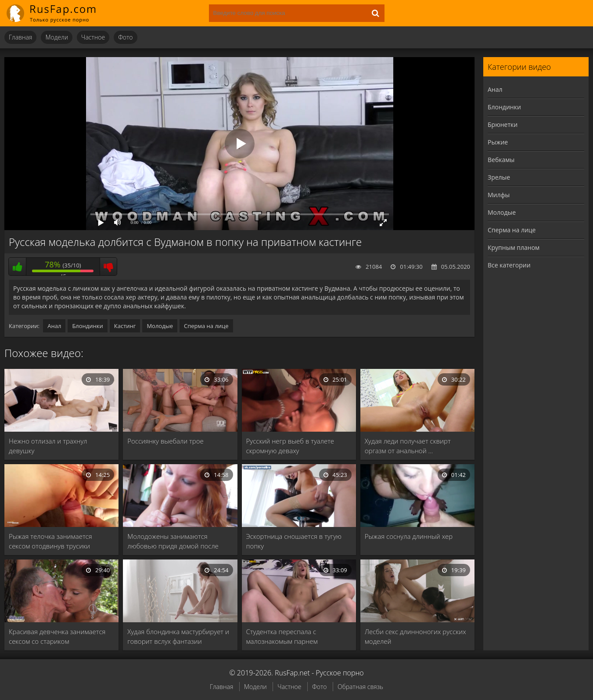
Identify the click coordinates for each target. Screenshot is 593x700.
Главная (20, 37)
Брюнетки (503, 124)
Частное (93, 37)
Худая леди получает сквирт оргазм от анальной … (408, 446)
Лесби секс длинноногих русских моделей (415, 636)
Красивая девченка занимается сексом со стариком (57, 636)
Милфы (499, 195)
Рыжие (498, 142)
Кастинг (125, 326)
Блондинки (87, 326)
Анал (54, 326)
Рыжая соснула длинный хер (409, 536)
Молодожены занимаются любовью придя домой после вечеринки (173, 541)
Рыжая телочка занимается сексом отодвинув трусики (50, 541)
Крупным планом (514, 247)
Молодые (160, 326)
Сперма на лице (206, 326)
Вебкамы (501, 160)
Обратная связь (360, 687)
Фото (125, 37)
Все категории (509, 265)
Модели (57, 37)
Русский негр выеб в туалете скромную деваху (290, 446)
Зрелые (499, 177)
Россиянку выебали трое (165, 441)
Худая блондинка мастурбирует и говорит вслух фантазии (178, 636)
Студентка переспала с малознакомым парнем (282, 636)
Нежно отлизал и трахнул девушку (48, 446)
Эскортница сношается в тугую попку (294, 541)
